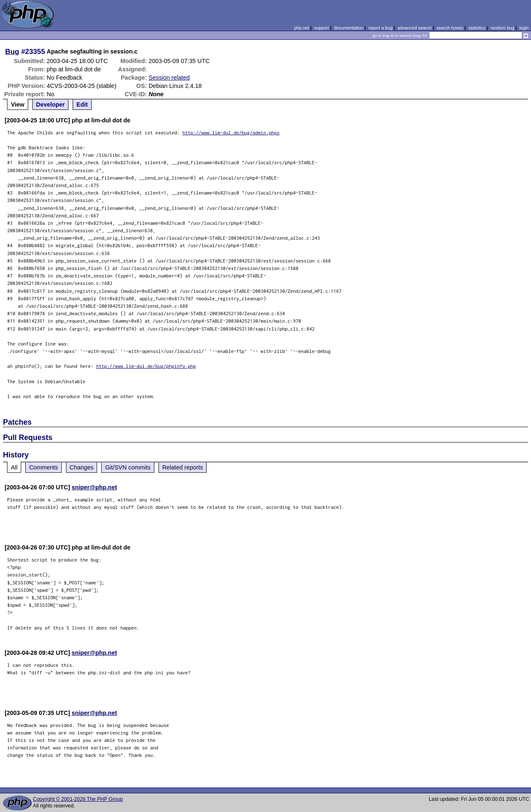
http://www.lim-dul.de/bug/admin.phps (231, 132)
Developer (51, 105)
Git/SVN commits (128, 467)
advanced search (414, 28)
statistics (477, 28)
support (322, 28)
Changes (82, 467)
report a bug (380, 28)
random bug (502, 28)
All (14, 467)
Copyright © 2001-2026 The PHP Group (78, 799)
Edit (82, 105)
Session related (169, 78)
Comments (44, 467)
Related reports (183, 467)
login (524, 28)
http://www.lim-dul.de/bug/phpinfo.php (146, 366)
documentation (349, 28)
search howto (450, 28)
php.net (302, 28)
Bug (12, 51)
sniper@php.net (94, 487)
